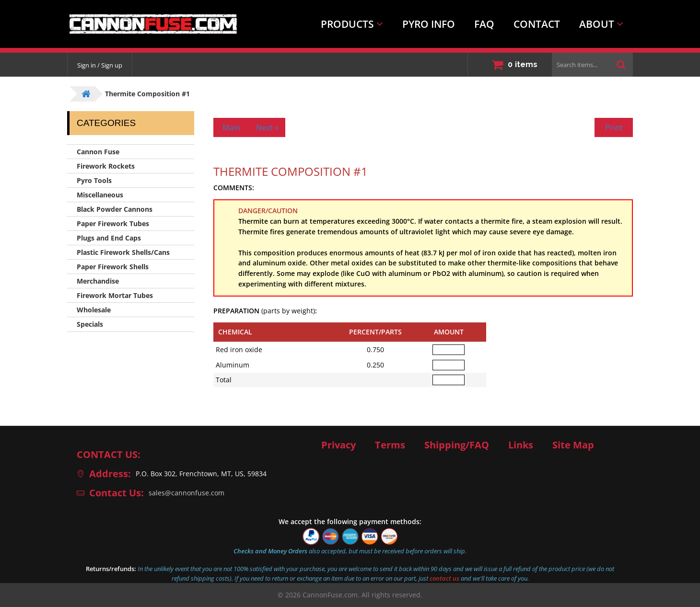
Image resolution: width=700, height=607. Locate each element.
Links (521, 445)
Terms (390, 445)
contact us (444, 578)
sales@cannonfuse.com (187, 493)
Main (231, 127)
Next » (267, 127)
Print (614, 127)
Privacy (338, 445)
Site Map (573, 445)
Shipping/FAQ (457, 445)
